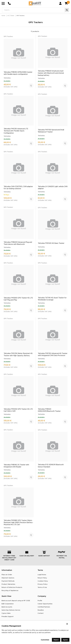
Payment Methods (8, 581)
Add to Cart (31, 86)
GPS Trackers (20, 16)
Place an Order (7, 575)
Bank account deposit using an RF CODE (16, 601)
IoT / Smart (11, 16)
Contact (41, 614)
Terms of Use (42, 588)
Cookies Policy (43, 581)
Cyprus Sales (6, 614)
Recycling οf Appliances (10, 591)
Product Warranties (8, 585)
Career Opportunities (45, 604)
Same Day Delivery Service (11, 611)
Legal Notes (42, 575)
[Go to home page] (35, 4)
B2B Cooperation (8, 604)
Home (3, 16)
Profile (40, 601)
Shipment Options (8, 578)
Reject (56, 640)
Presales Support (8, 617)
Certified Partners (44, 607)
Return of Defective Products (12, 588)
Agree (65, 640)
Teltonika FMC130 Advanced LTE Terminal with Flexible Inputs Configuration (16, 131)
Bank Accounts (7, 607)
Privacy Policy (43, 585)
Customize (45, 640)
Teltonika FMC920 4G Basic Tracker (51, 244)
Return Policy (42, 578)
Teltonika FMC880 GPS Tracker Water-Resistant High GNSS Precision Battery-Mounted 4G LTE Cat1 (18, 523)
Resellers (41, 611)
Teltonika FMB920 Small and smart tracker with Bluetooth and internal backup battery (51, 74)
